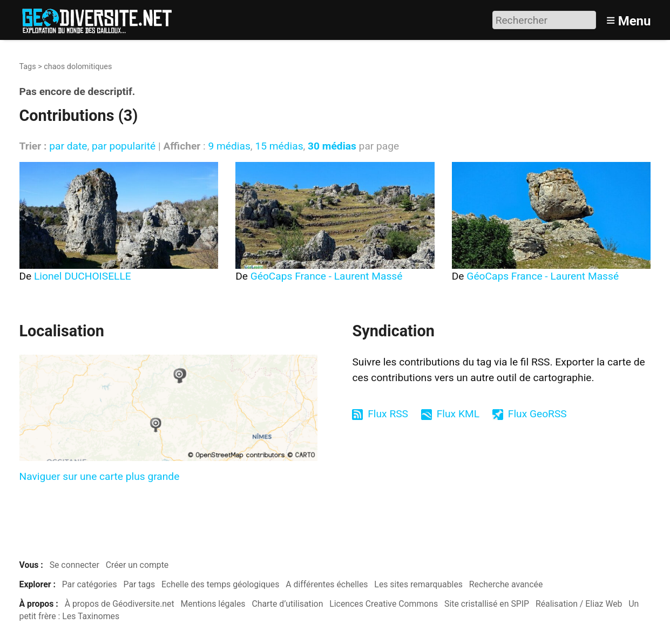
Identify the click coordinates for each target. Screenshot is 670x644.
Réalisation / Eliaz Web (579, 604)
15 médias (279, 146)
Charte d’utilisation (287, 604)
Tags (28, 67)
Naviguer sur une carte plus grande (100, 476)
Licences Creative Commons (384, 604)
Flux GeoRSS (537, 414)
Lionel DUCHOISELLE (83, 276)
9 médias (229, 146)
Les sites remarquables (418, 584)
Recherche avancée (506, 584)
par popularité (124, 146)
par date (68, 146)
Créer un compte (137, 565)
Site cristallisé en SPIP (487, 604)
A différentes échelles (327, 584)
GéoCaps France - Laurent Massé (327, 276)
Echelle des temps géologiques (220, 584)
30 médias (332, 146)
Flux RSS (388, 414)
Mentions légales (213, 604)
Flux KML (458, 414)
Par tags (140, 584)
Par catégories (90, 584)
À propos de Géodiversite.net (120, 604)
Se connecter (75, 565)
